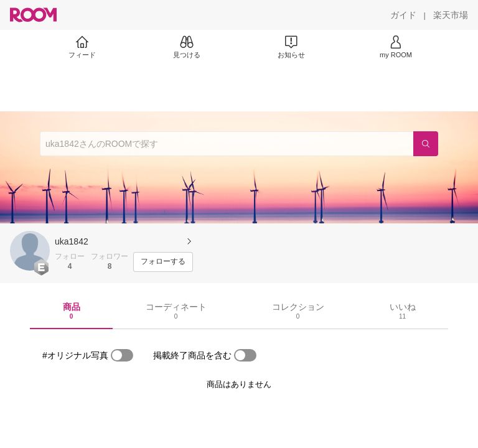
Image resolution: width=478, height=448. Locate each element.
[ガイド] (403, 15)
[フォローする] (163, 262)
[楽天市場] (451, 15)
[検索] (426, 144)
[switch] (122, 355)
